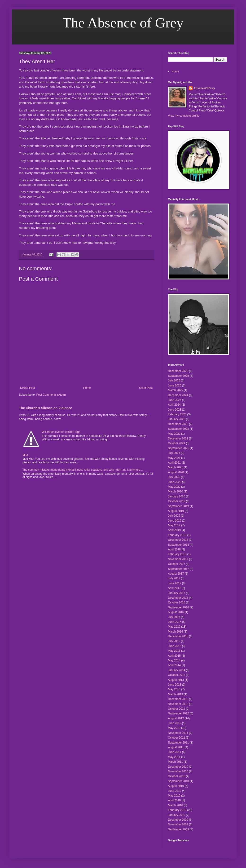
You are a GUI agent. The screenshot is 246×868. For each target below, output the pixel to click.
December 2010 (178, 767)
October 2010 (177, 776)
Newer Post (27, 388)
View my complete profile (184, 116)
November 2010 (178, 771)
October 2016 (177, 602)
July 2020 (174, 477)
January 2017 (177, 593)
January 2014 (177, 670)
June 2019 (175, 521)
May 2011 (174, 757)
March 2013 (175, 694)
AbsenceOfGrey (204, 88)
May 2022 (174, 434)
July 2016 (174, 617)
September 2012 (178, 713)
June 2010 (175, 791)
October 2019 (177, 501)
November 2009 (178, 824)
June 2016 (175, 622)
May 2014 (174, 660)
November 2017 (178, 559)
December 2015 (178, 636)
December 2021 (178, 438)
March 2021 (175, 467)
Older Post (146, 388)
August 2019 (176, 511)
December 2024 (178, 395)
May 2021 (174, 458)
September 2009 (178, 829)
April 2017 (174, 588)
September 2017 (178, 569)
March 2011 (175, 762)
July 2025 (174, 381)
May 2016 (174, 627)
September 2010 (178, 781)
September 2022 (178, 429)
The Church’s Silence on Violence (46, 408)
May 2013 (174, 689)
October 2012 (177, 709)
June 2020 (175, 482)
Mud (25, 455)
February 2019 (177, 535)
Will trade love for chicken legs (61, 432)
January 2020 (177, 496)
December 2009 (178, 820)
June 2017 (175, 583)
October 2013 (177, 675)
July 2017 (174, 578)
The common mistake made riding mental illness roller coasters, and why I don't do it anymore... (83, 470)
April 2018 (174, 549)
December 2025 (178, 371)
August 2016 (176, 612)
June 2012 (175, 723)
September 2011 (178, 743)
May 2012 (174, 728)
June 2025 (175, 385)
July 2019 (174, 516)
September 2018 (178, 545)
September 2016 (178, 607)
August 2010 (176, 786)
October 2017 (177, 564)
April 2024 (174, 405)
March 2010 (175, 805)
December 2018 (178, 540)
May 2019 (174, 525)
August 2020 (176, 472)
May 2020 (174, 487)
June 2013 (175, 685)
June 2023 (175, 410)
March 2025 (175, 390)
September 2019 (178, 506)
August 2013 (176, 680)
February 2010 (177, 810)
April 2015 (174, 656)
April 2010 (174, 800)
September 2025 (178, 376)
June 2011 (175, 752)
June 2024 (175, 400)
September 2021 (178, 448)
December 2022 (178, 424)
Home (87, 388)
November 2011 (178, 733)
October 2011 (177, 738)
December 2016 (178, 598)
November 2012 (178, 704)
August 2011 (176, 747)
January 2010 (177, 815)
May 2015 (174, 651)
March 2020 (175, 492)
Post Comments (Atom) (51, 395)
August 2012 (176, 718)
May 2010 (174, 796)
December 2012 (178, 699)
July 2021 (174, 453)
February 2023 (177, 414)
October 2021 (177, 443)
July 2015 (174, 641)
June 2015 (175, 646)
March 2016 (175, 632)
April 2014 (174, 665)
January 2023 (177, 419)
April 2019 (174, 530)
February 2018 (177, 554)
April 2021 (174, 463)
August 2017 (176, 574)
